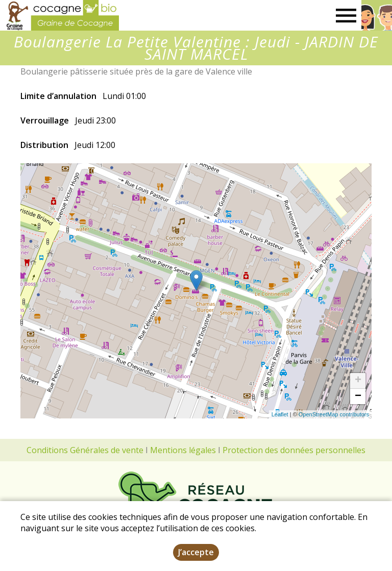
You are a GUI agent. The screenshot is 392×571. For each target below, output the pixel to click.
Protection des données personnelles (294, 450)
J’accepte (196, 552)
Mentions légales (183, 450)
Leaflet (280, 414)
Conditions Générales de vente (85, 450)
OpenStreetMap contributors (334, 414)
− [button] (358, 396)
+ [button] (358, 381)
